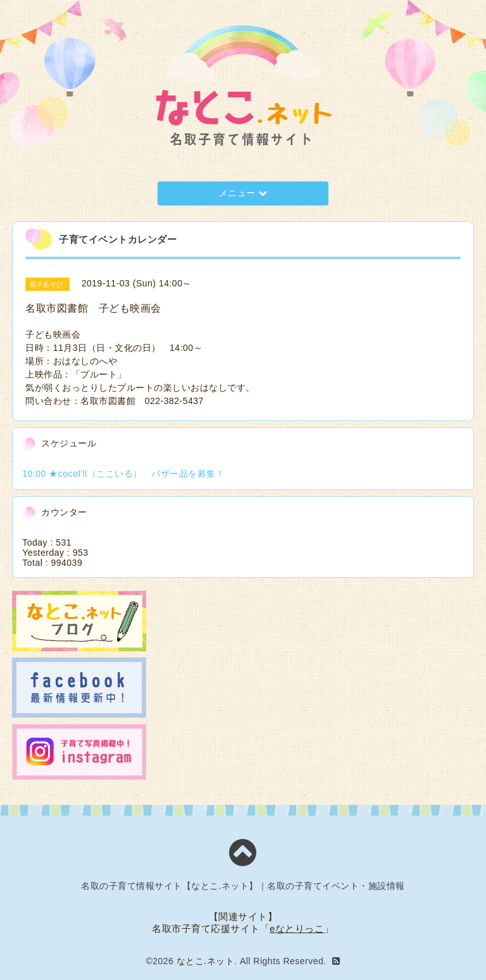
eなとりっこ (297, 928)
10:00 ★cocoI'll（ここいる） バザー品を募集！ (123, 474)
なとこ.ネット (205, 961)
